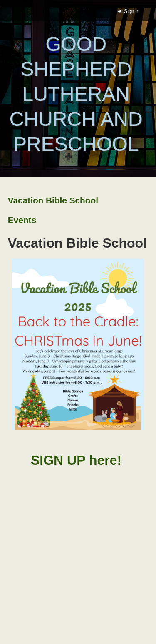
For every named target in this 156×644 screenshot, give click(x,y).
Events (22, 220)
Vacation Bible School (53, 200)
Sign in (132, 11)
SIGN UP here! (78, 460)
